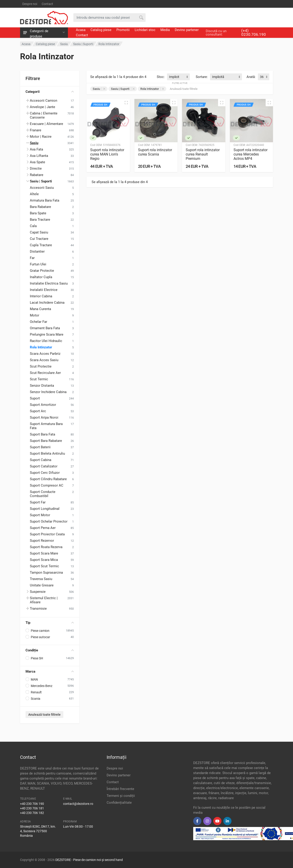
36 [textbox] (262, 77)
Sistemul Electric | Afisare (44, 600)
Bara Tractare (40, 220)
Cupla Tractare (41, 245)
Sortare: (202, 77)
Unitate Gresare (42, 585)
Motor (35, 315)
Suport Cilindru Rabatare (48, 479)
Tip (50, 623)
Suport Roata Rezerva (46, 547)
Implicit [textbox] (174, 77)
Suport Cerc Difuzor (45, 473)
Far (32, 258)
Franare (36, 130)
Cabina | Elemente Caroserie (44, 115)
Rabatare (37, 175)
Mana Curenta (40, 309)
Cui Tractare (39, 239)
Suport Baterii (40, 447)
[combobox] (178, 77)
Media (165, 30)
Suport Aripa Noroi (44, 417)
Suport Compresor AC (47, 485)
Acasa (81, 30)
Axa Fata (36, 149)
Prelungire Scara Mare (47, 334)
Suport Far (38, 502)
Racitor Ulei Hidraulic (46, 341)
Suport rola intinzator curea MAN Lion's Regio (107, 154)
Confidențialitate (119, 803)
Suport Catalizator (44, 466)
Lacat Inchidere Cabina (47, 303)
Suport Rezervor (42, 541)
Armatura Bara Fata (45, 200)
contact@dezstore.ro (78, 804)
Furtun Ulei (38, 264)
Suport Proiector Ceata (47, 534)
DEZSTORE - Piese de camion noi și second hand (89, 860)
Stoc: (161, 77)
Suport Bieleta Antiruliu (47, 453)
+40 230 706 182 (32, 813)
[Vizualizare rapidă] (126, 103)
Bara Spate (38, 213)
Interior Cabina (41, 296)
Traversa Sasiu (41, 579)
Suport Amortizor (43, 405)
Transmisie (38, 609)
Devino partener (187, 30)
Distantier (37, 251)
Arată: (251, 77)
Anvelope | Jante (42, 107)
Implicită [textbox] (218, 77)
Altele (34, 194)
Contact (47, 4)
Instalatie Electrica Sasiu (49, 283)
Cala (33, 226)
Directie (36, 168)
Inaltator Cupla (41, 277)
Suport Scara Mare (44, 553)
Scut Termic (39, 379)
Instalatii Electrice (44, 290)
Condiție (50, 650)
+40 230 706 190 (32, 804)
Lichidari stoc (145, 30)
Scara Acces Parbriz (45, 354)
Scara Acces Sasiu (44, 360)
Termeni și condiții (121, 796)
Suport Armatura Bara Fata (46, 426)
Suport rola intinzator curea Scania (155, 152)
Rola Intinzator (41, 347)
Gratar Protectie (42, 271)
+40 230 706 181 (32, 808)
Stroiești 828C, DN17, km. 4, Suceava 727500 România (38, 831)
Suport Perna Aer (43, 528)
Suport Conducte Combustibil (43, 494)
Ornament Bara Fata (45, 328)
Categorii (50, 92)
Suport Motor (40, 515)
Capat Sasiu (39, 232)
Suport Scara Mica (44, 560)
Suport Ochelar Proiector (49, 521)
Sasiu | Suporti (123, 89)
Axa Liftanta (39, 156)
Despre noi (30, 4)
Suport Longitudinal (45, 509)
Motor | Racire (41, 137)
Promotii (123, 30)
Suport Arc (38, 411)
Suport (35, 398)
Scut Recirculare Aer (45, 373)
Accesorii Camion (44, 101)
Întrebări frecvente (120, 789)
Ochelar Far (39, 322)
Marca (50, 671)
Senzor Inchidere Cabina (48, 392)
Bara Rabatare (40, 207)
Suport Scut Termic (44, 566)
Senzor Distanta (42, 386)
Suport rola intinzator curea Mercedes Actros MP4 (251, 154)
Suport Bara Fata (42, 434)
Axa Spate (37, 162)
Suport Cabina (41, 460)
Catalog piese (101, 30)
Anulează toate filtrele (44, 715)
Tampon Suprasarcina (46, 573)
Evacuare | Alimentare (46, 124)
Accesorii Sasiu (42, 188)
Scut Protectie (41, 366)
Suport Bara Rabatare (46, 441)
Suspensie (38, 592)
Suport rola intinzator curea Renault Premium (203, 154)
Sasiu (99, 89)
